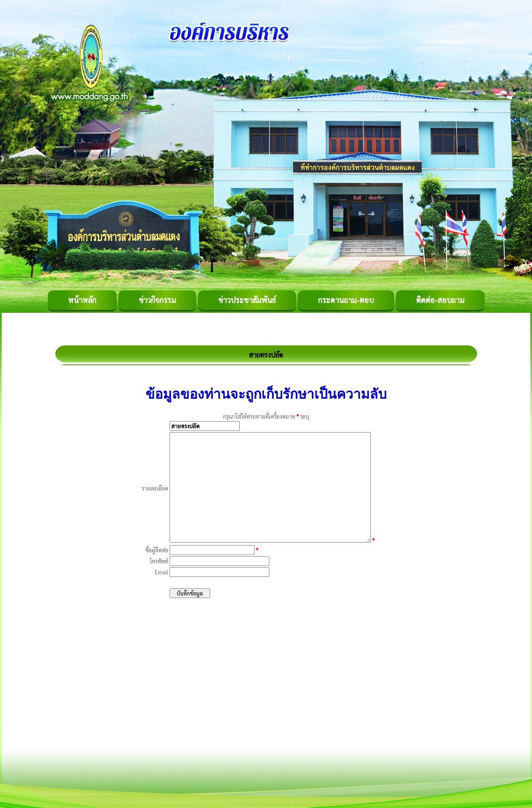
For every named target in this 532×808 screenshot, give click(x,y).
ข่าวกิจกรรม (157, 300)
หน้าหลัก (82, 300)
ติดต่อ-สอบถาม (440, 300)
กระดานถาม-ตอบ (346, 300)
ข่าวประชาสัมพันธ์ (247, 300)
